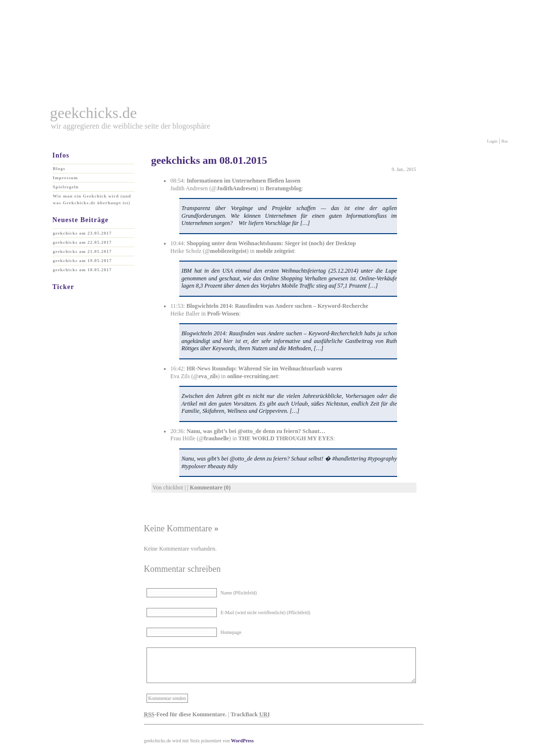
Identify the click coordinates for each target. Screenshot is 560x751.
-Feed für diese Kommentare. (186, 714)
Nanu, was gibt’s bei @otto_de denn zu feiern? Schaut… (256, 431)
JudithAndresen (236, 188)
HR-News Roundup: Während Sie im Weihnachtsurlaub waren (264, 369)
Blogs (59, 169)
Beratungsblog (284, 188)
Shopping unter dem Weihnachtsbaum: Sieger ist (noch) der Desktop (271, 243)
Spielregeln (66, 187)
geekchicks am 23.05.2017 (83, 233)
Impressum (66, 178)
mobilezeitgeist (228, 251)
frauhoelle (216, 438)
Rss (504, 141)
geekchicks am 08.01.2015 (209, 160)
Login (493, 141)
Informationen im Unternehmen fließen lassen (243, 181)
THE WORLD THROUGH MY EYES (286, 438)
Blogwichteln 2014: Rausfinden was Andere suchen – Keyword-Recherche (277, 306)
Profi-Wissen (223, 314)
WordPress (242, 741)
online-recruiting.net (252, 376)
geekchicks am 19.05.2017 (83, 261)
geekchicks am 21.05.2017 (83, 251)
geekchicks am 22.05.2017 (83, 242)
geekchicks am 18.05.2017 (83, 270)
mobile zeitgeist (275, 251)
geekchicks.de (93, 113)
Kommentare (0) (210, 487)
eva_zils (208, 376)
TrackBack (250, 714)
